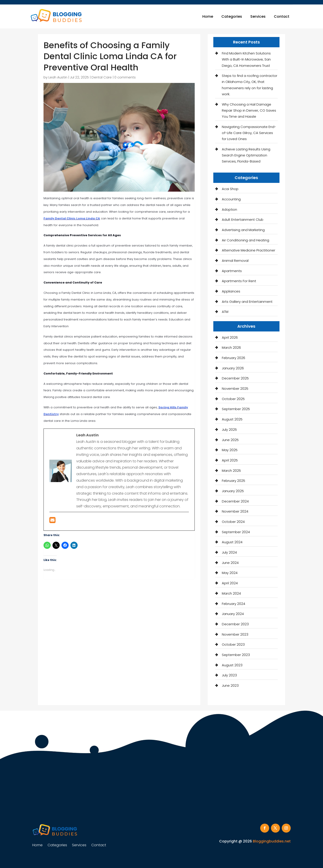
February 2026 (234, 358)
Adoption (229, 209)
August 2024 (232, 542)
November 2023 (235, 634)
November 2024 (235, 511)
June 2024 (230, 563)
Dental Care (102, 77)
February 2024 (234, 604)
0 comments (125, 77)
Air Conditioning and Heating (246, 240)
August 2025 (232, 419)
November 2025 (235, 389)
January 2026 (233, 368)
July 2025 (229, 430)
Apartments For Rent (239, 281)
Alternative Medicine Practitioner (249, 250)
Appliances (231, 291)
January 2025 (233, 491)
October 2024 (233, 522)
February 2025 (234, 481)
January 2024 (233, 614)
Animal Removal (235, 261)
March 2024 (231, 593)
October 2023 (233, 644)
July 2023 (229, 675)
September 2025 (236, 409)
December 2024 (235, 501)
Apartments (232, 271)
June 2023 (230, 685)
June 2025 (230, 440)
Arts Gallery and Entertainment (247, 302)
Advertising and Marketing (243, 230)
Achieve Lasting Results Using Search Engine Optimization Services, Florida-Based (246, 155)
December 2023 (235, 624)
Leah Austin (58, 77)
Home (208, 16)
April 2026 (230, 337)
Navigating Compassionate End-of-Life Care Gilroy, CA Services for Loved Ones (249, 133)
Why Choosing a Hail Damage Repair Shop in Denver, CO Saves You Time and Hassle (249, 110)
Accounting (231, 199)
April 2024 (230, 583)
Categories (232, 16)
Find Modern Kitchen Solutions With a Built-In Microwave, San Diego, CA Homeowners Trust (246, 59)
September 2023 (236, 655)
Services (258, 16)
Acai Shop (230, 189)
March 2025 (231, 471)
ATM (225, 312)
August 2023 (232, 665)
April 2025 (230, 460)
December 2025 (235, 378)
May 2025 (230, 450)
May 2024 (230, 573)
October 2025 (233, 399)
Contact (282, 16)
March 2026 (231, 347)
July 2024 (229, 552)
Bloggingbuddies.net (272, 841)
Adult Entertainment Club (243, 220)
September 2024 (236, 532)
